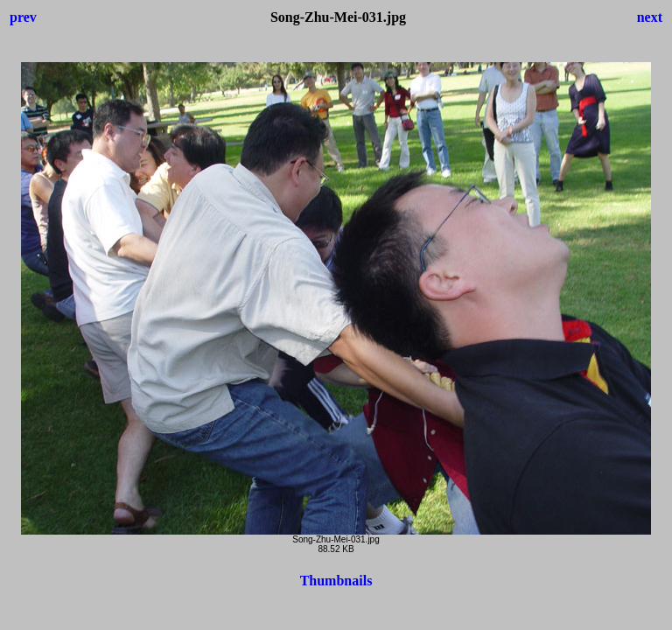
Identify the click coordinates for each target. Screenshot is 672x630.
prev (23, 17)
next (650, 17)
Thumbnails (336, 581)
